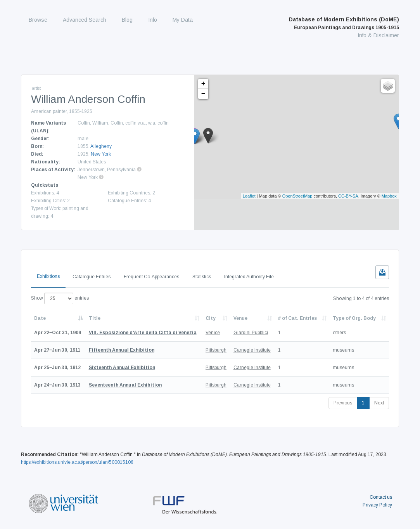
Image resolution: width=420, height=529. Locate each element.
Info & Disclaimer (378, 35)
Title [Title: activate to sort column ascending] (95, 318)
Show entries (60, 298)
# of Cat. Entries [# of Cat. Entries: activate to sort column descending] (297, 318)
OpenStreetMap (297, 196)
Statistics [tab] (202, 277)
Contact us (381, 497)
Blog (127, 20)
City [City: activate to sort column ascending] (211, 318)
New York (101, 154)
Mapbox (389, 196)
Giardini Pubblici (251, 333)
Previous (343, 403)
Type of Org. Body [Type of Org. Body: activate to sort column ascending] (354, 318)
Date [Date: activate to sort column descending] (40, 318)
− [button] (203, 94)
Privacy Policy (377, 505)
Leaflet (249, 196)
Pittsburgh (216, 350)
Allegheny (101, 146)
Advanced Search (85, 20)
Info (153, 20)
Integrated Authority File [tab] (249, 277)
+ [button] (203, 84)
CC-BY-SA (348, 196)
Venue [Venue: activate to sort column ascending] (240, 318)
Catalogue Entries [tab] (92, 277)
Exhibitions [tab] (48, 276)
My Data (183, 20)
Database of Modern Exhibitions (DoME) (344, 23)
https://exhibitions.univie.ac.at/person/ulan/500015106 (77, 462)
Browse (38, 20)
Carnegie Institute (252, 350)
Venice (213, 333)
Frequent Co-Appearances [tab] (151, 277)
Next (379, 403)
